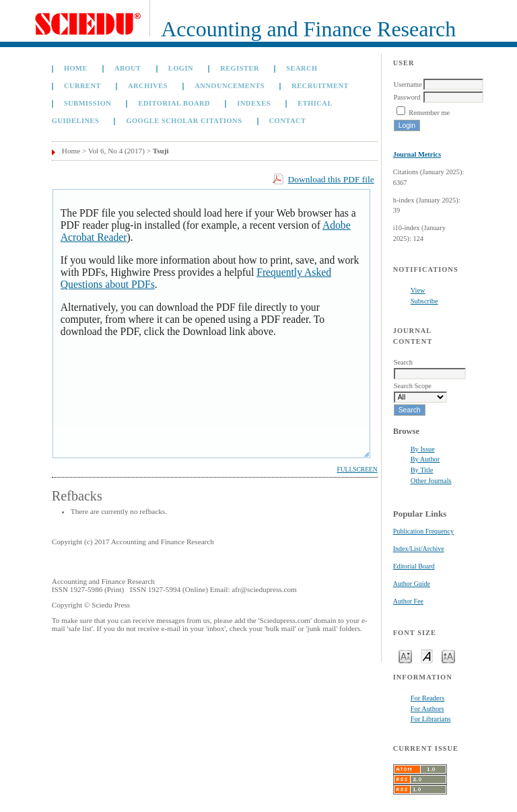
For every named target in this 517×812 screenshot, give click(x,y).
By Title (422, 470)
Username (408, 84)
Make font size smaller (405, 656)
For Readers (428, 698)
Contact (288, 121)
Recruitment (320, 86)
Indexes (254, 103)
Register (240, 68)
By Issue (423, 449)
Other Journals (431, 481)
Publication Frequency (423, 531)
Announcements (230, 86)
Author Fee (408, 601)
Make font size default (427, 656)
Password (407, 97)
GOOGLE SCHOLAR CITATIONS (184, 121)
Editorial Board (414, 566)
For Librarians (431, 719)
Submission (88, 103)
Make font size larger (448, 656)
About (128, 68)
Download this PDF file (331, 179)
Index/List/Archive (419, 549)
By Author (425, 459)
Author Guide (412, 584)
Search (302, 68)
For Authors (427, 709)
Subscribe (424, 301)
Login (181, 68)
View (418, 290)
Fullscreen (357, 470)
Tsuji (161, 151)
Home (76, 68)
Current (82, 86)
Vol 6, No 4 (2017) (116, 151)
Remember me (429, 113)
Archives (148, 86)
